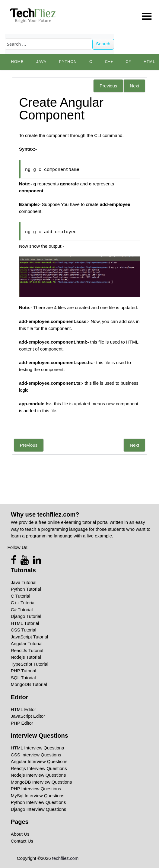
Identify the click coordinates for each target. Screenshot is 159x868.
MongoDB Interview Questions (41, 782)
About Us (20, 834)
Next (134, 86)
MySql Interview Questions (38, 796)
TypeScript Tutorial (30, 664)
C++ (109, 62)
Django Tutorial (26, 616)
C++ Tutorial (23, 603)
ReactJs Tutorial (27, 650)
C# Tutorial (22, 610)
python (68, 62)
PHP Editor (22, 723)
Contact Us (22, 841)
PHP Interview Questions (36, 789)
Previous (108, 86)
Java (41, 62)
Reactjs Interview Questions (39, 768)
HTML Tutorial (25, 623)
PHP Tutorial (24, 671)
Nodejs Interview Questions (38, 775)
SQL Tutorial (23, 678)
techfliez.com (65, 858)
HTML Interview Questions (37, 748)
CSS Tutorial (24, 630)
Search (103, 44)
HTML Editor (24, 709)
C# (128, 62)
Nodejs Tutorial (26, 657)
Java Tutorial (24, 582)
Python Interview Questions (38, 802)
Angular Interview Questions (39, 761)
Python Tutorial (26, 589)
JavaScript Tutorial (29, 637)
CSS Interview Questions (36, 755)
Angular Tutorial (27, 643)
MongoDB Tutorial (29, 684)
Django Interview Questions (38, 809)
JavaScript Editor (28, 716)
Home (17, 62)
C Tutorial (21, 596)
